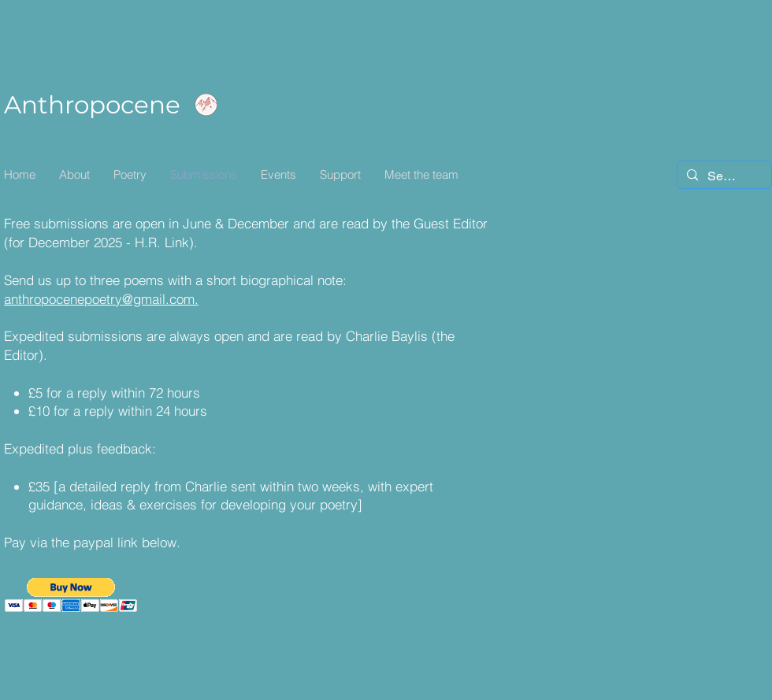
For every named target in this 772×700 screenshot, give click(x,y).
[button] (71, 595)
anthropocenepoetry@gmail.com (99, 299)
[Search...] (723, 176)
